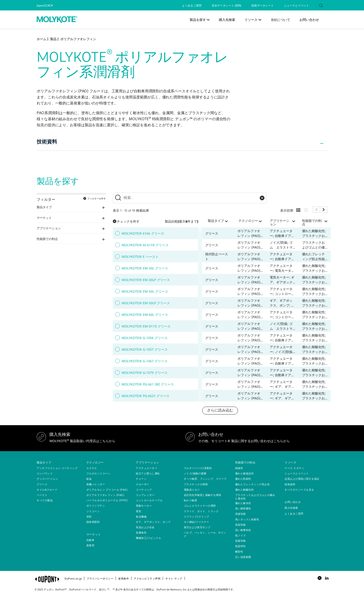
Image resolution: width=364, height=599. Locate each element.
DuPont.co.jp (73, 578)
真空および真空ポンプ (197, 527)
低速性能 (240, 541)
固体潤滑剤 (93, 522)
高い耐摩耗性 (243, 530)
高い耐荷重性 (243, 508)
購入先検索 (227, 20)
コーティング (144, 490)
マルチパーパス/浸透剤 (198, 468)
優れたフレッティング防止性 (253, 484)
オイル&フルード (47, 490)
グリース (42, 484)
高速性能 (240, 514)
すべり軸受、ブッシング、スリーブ (205, 479)
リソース (251, 20)
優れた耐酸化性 (245, 490)
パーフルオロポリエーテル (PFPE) (107, 500)
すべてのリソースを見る (299, 490)
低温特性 (240, 546)
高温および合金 (145, 527)
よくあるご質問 (192, 6)
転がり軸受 (191, 500)
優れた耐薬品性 (245, 473)
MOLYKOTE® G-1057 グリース (145, 349)
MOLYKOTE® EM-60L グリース (145, 315)
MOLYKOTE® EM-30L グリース (145, 268)
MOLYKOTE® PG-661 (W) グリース (148, 384)
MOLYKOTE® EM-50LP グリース (146, 303)
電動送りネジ (192, 490)
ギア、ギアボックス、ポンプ (153, 522)
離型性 (239, 552)
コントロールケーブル (149, 500)
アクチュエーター (146, 468)
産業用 (90, 545)
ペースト (42, 495)
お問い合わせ (309, 20)
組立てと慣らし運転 (148, 473)
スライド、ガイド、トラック (201, 511)
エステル (92, 468)
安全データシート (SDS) (226, 6)
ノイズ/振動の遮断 (195, 473)
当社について (280, 20)
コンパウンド (45, 473)
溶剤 (89, 516)
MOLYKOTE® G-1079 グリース (145, 373)
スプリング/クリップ (197, 516)
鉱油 (89, 479)
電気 (138, 511)
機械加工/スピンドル (148, 538)
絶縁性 (239, 468)
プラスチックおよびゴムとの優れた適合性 (255, 497)
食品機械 (141, 516)
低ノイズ (240, 535)
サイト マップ (174, 578)
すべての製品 (45, 500)
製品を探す (198, 20)
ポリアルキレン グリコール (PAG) (107, 490)
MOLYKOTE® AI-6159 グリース (145, 245)
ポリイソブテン (96, 506)
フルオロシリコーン (98, 473)
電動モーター (144, 506)
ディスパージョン (47, 479)
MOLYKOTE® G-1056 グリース (145, 338)
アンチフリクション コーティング (57, 468)
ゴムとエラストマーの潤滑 (200, 506)
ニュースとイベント (296, 6)
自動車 (90, 540)
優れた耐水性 (243, 503)
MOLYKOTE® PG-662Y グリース (146, 396)
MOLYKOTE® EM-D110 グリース (146, 326)
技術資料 (47, 142)
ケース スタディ (294, 468)
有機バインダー (96, 484)
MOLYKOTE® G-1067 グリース (145, 361)
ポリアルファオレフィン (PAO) (105, 495)
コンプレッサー (145, 495)
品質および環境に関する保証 (302, 479)
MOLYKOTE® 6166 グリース (143, 233)
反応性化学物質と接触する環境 (203, 495)
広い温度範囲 (243, 557)
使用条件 (123, 578)
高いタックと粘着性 (247, 519)
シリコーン (93, 511)
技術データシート (263, 6)
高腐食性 (141, 533)
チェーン (141, 479)
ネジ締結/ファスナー (197, 522)
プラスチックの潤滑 (196, 484)
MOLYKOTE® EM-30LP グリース (146, 280)
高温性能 (240, 525)
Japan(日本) (45, 5)
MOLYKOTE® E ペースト (140, 257)
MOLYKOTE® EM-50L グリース (145, 291)
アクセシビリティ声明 (147, 578)
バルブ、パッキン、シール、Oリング (205, 534)
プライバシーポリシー (100, 578)
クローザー (143, 484)
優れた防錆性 (243, 479)
